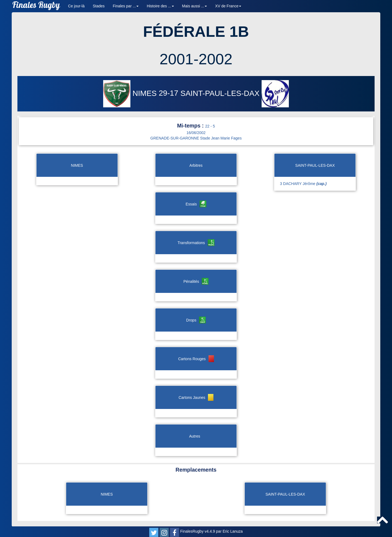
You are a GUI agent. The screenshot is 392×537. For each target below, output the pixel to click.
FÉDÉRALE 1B (196, 31)
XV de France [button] (228, 6)
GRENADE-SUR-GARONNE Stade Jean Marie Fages (196, 138)
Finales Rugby (36, 6)
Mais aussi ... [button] (195, 6)
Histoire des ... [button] (160, 6)
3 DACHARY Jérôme (303, 184)
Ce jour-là (76, 6)
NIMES (131, 93)
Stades (99, 6)
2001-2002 (196, 59)
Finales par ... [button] (126, 6)
